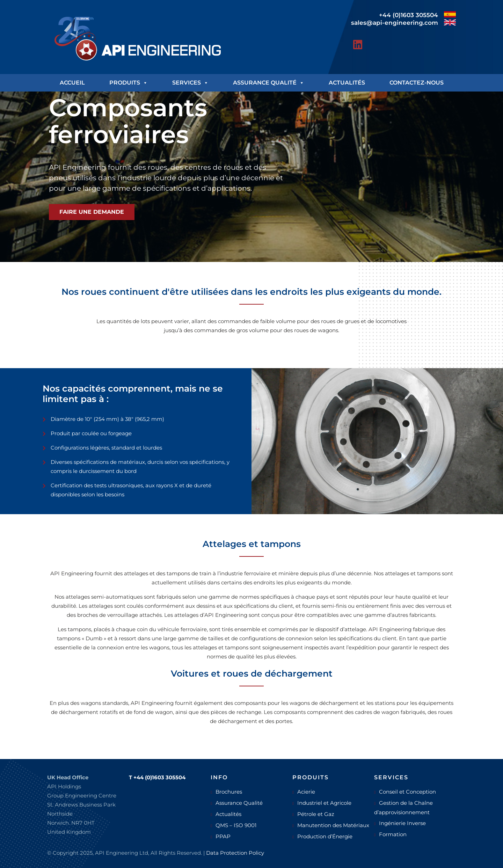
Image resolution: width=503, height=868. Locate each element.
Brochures (229, 792)
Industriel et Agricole (324, 803)
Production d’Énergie (325, 836)
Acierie (306, 792)
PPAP (223, 836)
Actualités (347, 83)
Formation (393, 834)
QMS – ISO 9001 (236, 825)
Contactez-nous (417, 83)
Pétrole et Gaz (316, 814)
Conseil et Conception (407, 792)
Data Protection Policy (235, 853)
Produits (129, 83)
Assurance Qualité (269, 83)
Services (190, 83)
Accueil (72, 83)
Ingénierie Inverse (402, 823)
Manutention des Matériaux (333, 825)
